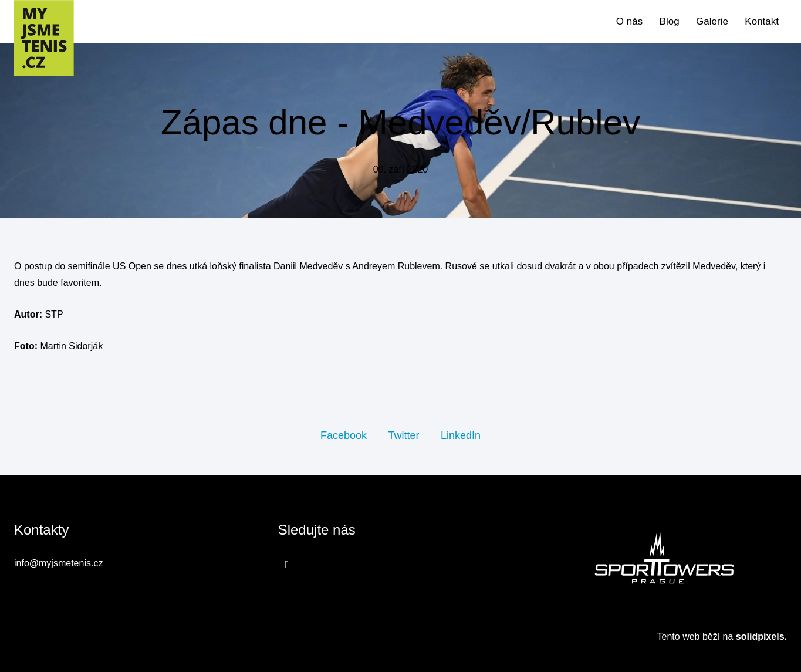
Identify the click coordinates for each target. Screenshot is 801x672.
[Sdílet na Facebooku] (344, 435)
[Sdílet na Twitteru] (403, 435)
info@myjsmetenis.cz (58, 563)
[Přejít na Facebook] (287, 565)
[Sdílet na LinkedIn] (461, 435)
